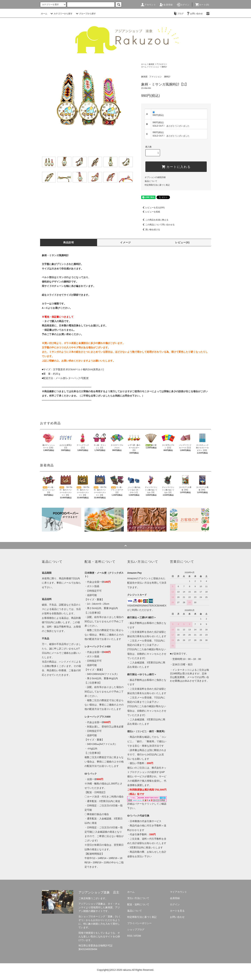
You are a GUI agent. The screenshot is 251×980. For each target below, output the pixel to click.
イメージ (125, 242)
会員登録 (166, 5)
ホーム (44, 14)
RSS (130, 936)
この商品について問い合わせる (158, 225)
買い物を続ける (151, 230)
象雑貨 (151, 64)
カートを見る (177, 911)
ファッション (154, 67)
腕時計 (164, 67)
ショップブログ (136, 929)
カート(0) (202, 5)
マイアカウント (178, 892)
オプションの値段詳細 (155, 177)
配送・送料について (138, 904)
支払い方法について (138, 898)
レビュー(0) (182, 242)
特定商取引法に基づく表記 (157, 185)
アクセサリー (162, 64)
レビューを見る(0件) (153, 208)
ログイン (183, 5)
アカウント (148, 5)
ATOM (138, 936)
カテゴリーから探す (61, 14)
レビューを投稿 (151, 212)
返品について (151, 181)
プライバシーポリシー (139, 923)
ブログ (178, 14)
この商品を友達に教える (155, 220)
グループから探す (85, 14)
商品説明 (69, 242)
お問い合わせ (194, 14)
